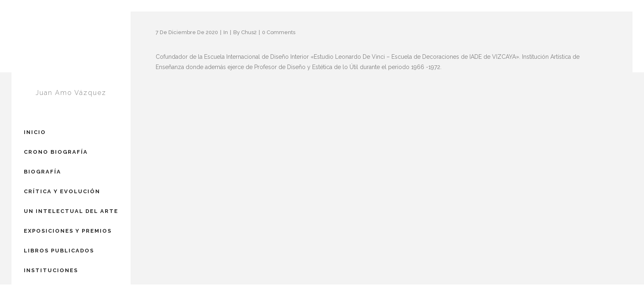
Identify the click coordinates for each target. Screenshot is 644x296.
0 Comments (279, 32)
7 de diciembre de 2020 (187, 32)
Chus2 (249, 32)
